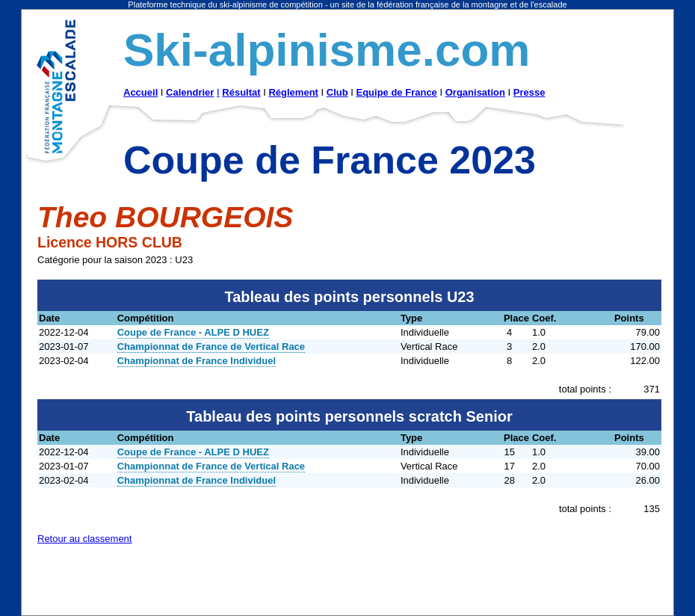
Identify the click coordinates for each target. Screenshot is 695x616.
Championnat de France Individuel (197, 361)
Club (337, 92)
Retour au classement (84, 539)
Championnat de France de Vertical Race (211, 346)
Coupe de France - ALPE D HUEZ (193, 332)
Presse (529, 92)
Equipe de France (396, 92)
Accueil (140, 92)
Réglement (293, 92)
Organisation (475, 92)
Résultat (241, 92)
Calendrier (190, 92)
